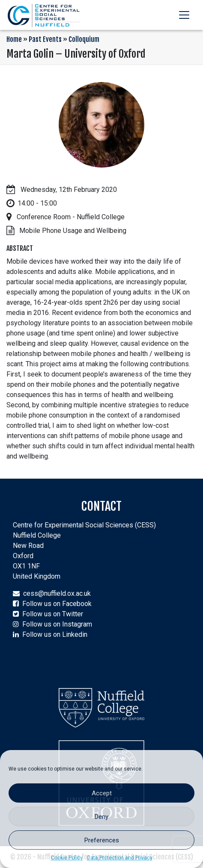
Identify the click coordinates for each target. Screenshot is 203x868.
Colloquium (84, 39)
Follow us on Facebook (57, 604)
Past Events (45, 39)
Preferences (102, 840)
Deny (101, 817)
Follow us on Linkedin (55, 634)
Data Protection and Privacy (120, 858)
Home (14, 39)
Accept (102, 793)
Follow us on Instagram (57, 624)
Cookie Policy (67, 858)
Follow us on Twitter (53, 614)
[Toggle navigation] (184, 15)
